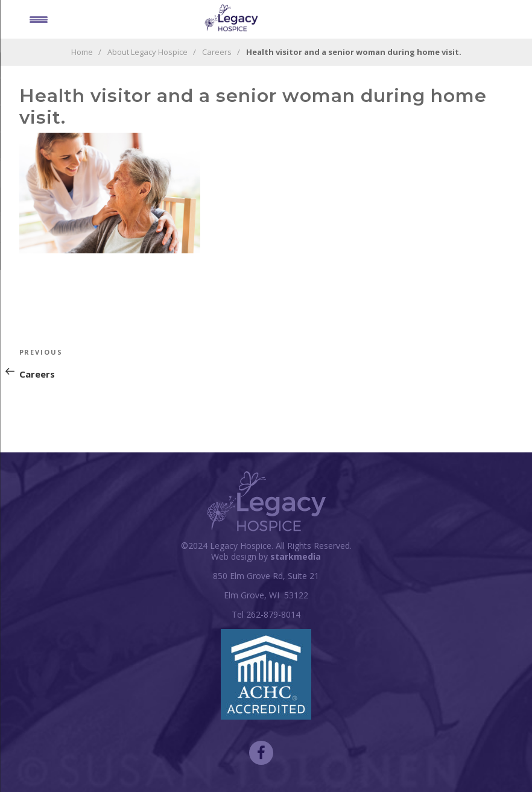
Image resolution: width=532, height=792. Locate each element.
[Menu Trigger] (39, 19)
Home (82, 52)
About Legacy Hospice (147, 52)
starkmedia (296, 556)
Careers (217, 52)
